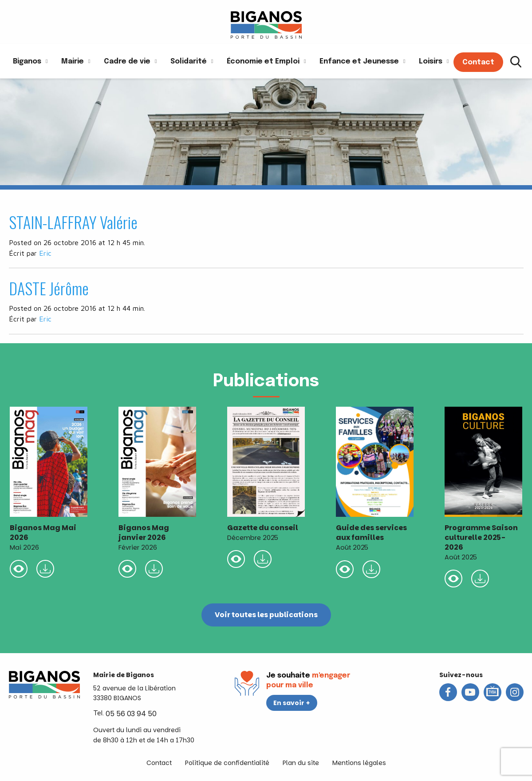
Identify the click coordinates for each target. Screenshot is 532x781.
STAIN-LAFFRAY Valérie (73, 222)
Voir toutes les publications (266, 615)
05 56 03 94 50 (131, 714)
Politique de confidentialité (227, 763)
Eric (45, 253)
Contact (159, 763)
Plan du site (301, 763)
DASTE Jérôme (49, 288)
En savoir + (292, 703)
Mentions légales (359, 763)
